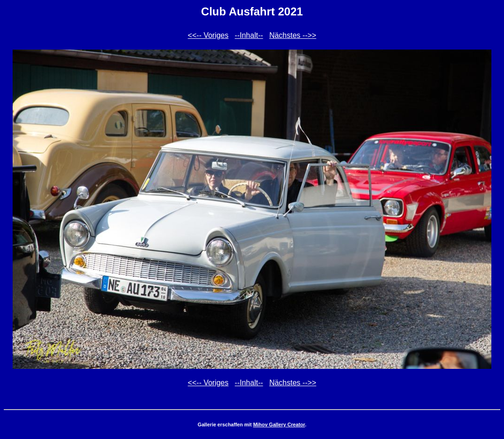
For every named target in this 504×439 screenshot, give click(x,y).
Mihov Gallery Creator (279, 425)
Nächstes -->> (293, 35)
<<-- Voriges (208, 35)
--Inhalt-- (249, 35)
